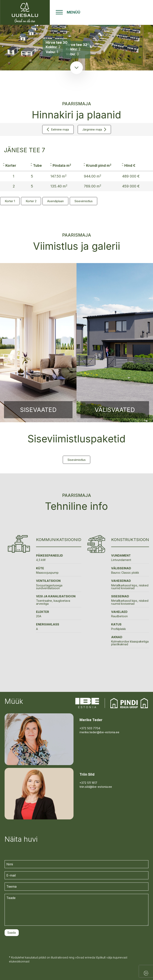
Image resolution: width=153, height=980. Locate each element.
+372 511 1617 (88, 783)
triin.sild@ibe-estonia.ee (96, 787)
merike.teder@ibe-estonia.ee (99, 732)
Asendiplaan (55, 201)
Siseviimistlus (84, 201)
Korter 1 (10, 201)
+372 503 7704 (90, 728)
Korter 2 (31, 201)
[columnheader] (14, 166)
